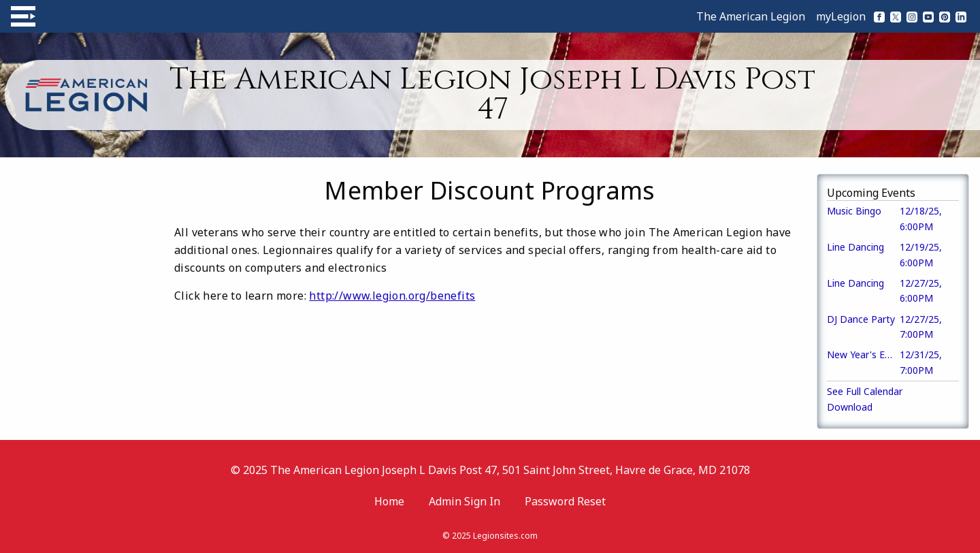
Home (389, 501)
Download (850, 407)
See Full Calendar (865, 391)
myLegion (841, 16)
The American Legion (751, 16)
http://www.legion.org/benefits (392, 296)
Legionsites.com (505, 536)
